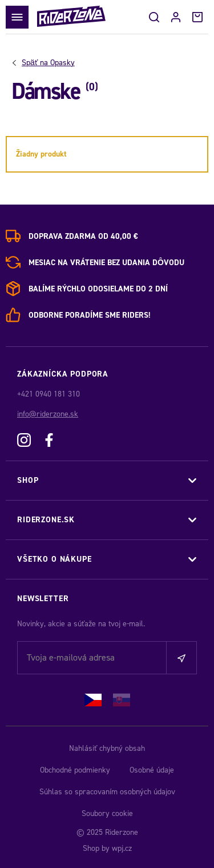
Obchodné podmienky (75, 770)
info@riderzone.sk (48, 414)
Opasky (48, 63)
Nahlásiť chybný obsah (107, 748)
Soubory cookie (107, 813)
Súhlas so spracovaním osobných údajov (107, 792)
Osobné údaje (152, 770)
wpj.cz (122, 848)
